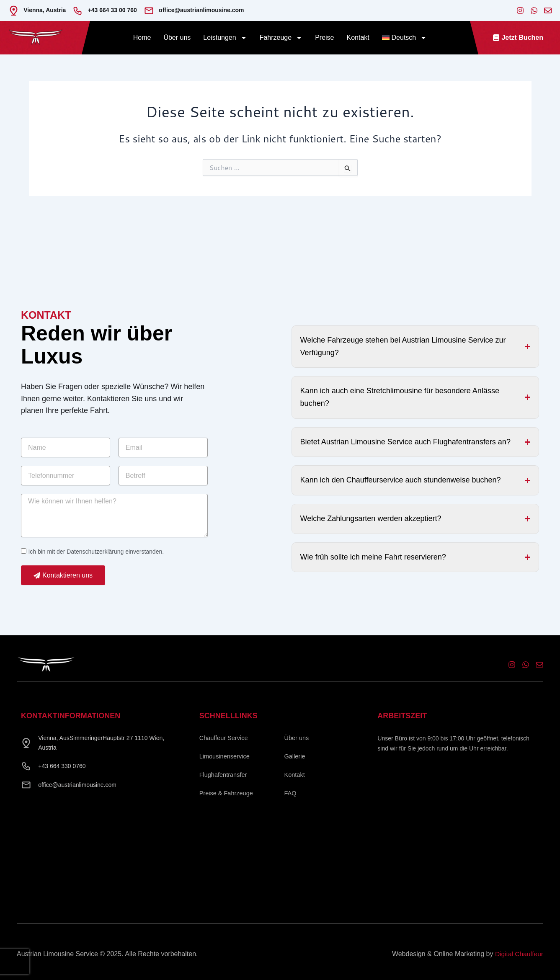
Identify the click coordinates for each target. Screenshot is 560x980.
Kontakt (358, 37)
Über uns (177, 37)
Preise (324, 37)
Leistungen (225, 38)
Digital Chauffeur (518, 954)
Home (142, 37)
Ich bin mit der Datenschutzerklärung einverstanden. (96, 554)
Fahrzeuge (281, 38)
